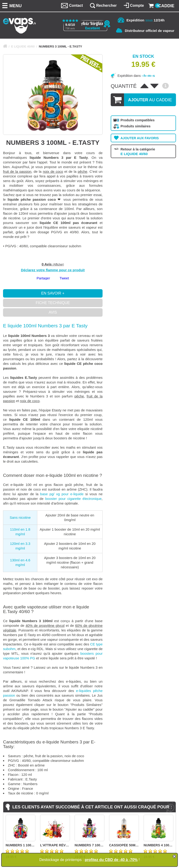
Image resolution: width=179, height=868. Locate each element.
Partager (43, 278)
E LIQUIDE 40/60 (23, 46)
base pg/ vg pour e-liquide (62, 494)
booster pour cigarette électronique (73, 499)
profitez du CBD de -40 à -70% (111, 860)
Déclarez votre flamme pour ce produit (53, 270)
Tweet (64, 278)
